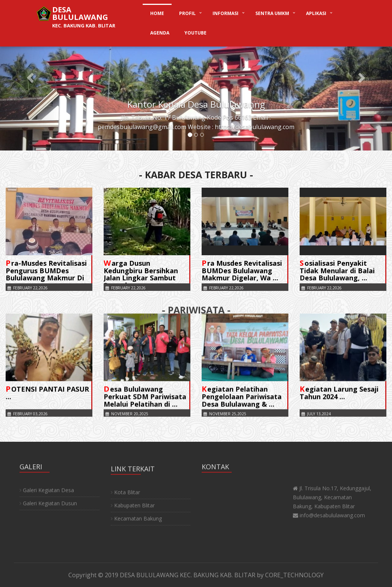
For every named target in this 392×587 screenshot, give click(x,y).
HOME (157, 13)
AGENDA (160, 33)
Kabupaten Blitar (133, 508)
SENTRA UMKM (272, 13)
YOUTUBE (195, 33)
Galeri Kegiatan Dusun (48, 500)
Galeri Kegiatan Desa (47, 487)
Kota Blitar (125, 495)
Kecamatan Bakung (136, 521)
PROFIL (187, 13)
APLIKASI (316, 13)
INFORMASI (225, 13)
